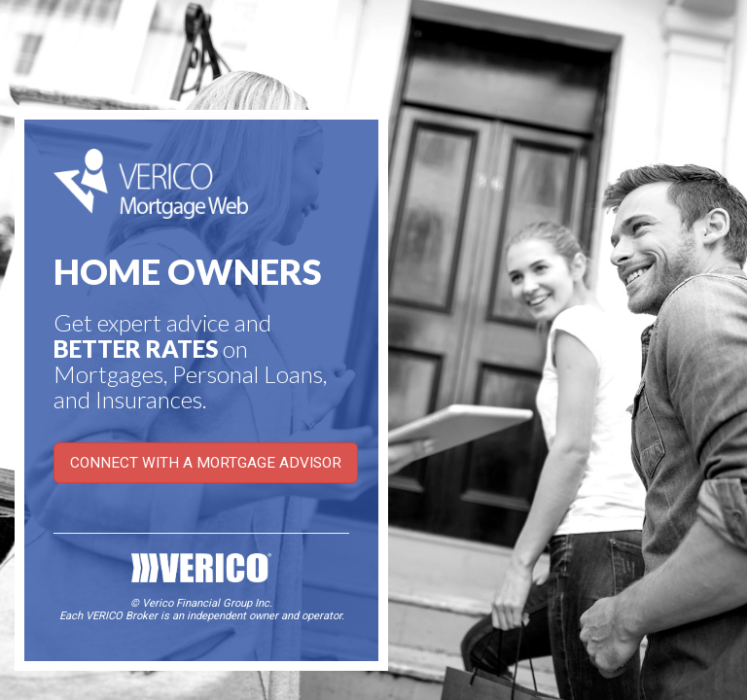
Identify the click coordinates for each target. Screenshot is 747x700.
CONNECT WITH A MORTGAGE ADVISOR (206, 463)
